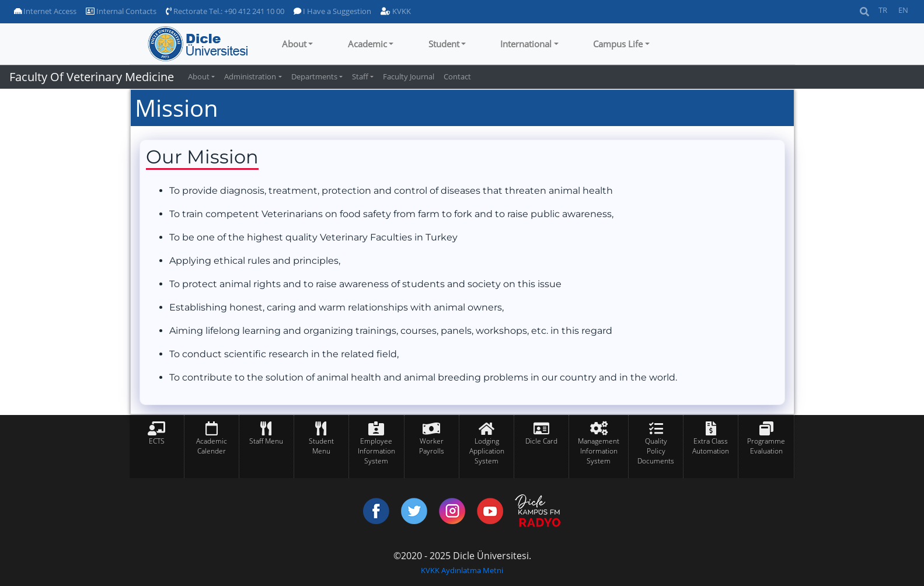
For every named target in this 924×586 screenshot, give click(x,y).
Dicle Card (541, 441)
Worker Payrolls (432, 446)
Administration (250, 76)
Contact (457, 76)
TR (883, 10)
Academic (367, 44)
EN (903, 10)
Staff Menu (266, 441)
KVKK (396, 11)
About (294, 44)
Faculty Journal (409, 76)
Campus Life (618, 44)
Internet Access (45, 11)
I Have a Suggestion (332, 11)
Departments (314, 76)
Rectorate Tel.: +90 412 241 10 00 (225, 11)
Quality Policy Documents (656, 451)
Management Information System (599, 451)
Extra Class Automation (711, 446)
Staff (360, 76)
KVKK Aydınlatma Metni (462, 570)
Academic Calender (212, 446)
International (526, 44)
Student (444, 44)
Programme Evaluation (766, 446)
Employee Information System (376, 451)
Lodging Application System (487, 451)
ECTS (157, 441)
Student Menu (321, 446)
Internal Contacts (121, 11)
